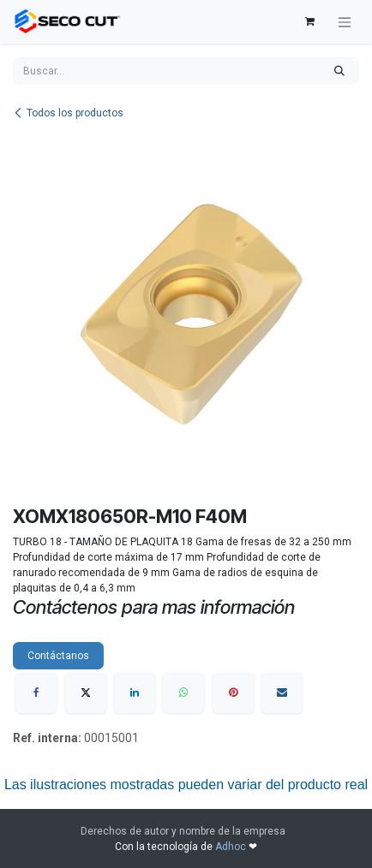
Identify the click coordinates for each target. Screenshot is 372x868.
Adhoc (232, 847)
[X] (86, 693)
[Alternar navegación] (345, 22)
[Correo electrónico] (282, 693)
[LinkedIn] (135, 693)
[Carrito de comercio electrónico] (309, 21)
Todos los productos (68, 113)
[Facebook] (36, 693)
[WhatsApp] (183, 693)
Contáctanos (58, 656)
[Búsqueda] (339, 71)
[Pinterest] (233, 693)
